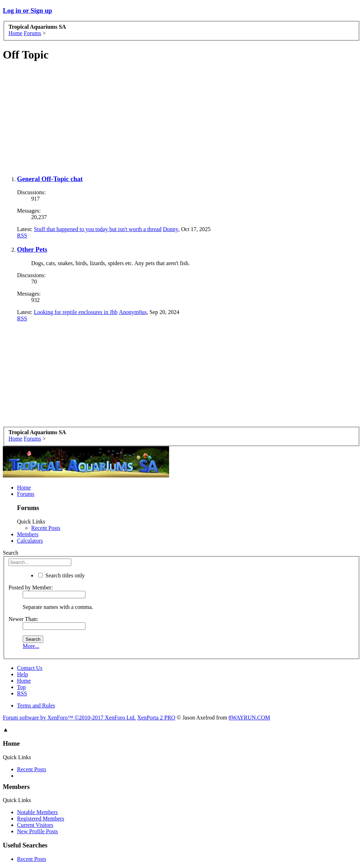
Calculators (30, 541)
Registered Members (41, 819)
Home (24, 488)
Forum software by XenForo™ (69, 718)
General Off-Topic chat (50, 179)
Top (21, 687)
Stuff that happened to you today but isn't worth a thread (98, 229)
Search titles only (62, 575)
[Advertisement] (181, 119)
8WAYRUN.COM (249, 718)
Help (23, 674)
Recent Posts (46, 528)
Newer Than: (23, 619)
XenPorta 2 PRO (156, 718)
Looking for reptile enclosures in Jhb (76, 312)
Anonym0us (133, 312)
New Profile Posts (38, 831)
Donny (171, 229)
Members (28, 534)
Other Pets (32, 249)
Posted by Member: (31, 587)
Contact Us (30, 668)
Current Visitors (35, 825)
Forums (26, 494)
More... (31, 646)
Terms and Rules (36, 705)
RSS (22, 236)
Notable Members (37, 812)
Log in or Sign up (27, 10)
